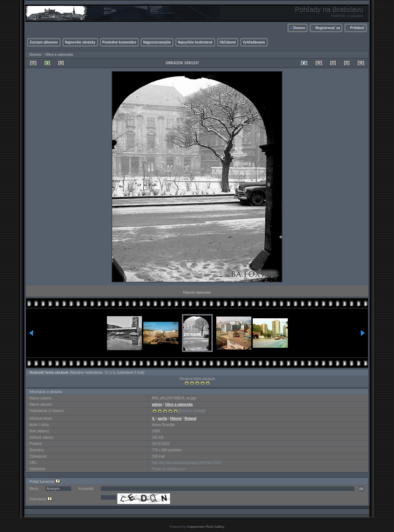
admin (157, 404)
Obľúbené (228, 42)
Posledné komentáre (120, 42)
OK (361, 489)
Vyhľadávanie (254, 42)
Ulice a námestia (59, 55)
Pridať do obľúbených (169, 469)
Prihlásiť (357, 28)
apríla (162, 418)
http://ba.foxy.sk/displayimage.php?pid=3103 (186, 463)
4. (153, 418)
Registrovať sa (328, 28)
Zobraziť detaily (192, 411)
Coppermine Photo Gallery (206, 527)
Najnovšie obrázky (80, 42)
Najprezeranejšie (157, 42)
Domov (299, 28)
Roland (190, 418)
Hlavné (176, 418)
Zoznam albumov (44, 42)
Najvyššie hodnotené (195, 42)
